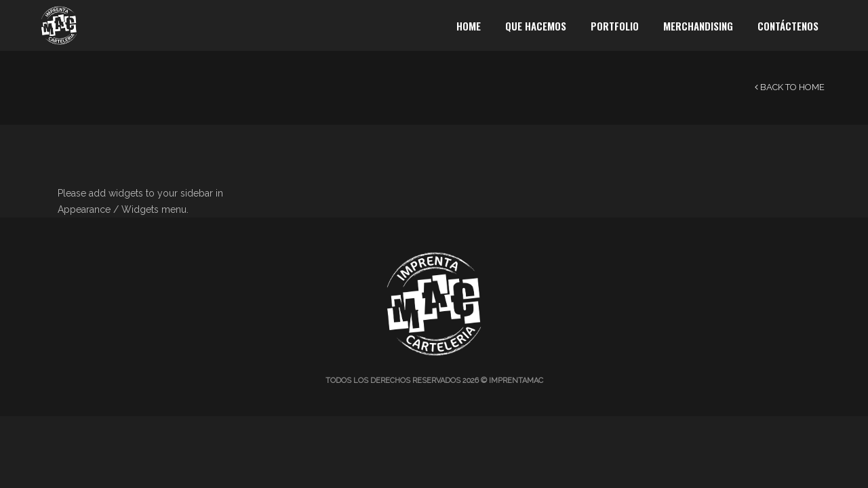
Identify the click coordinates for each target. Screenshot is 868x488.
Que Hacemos (536, 26)
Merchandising (698, 26)
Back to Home (790, 87)
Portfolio (615, 26)
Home (469, 26)
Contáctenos (788, 26)
